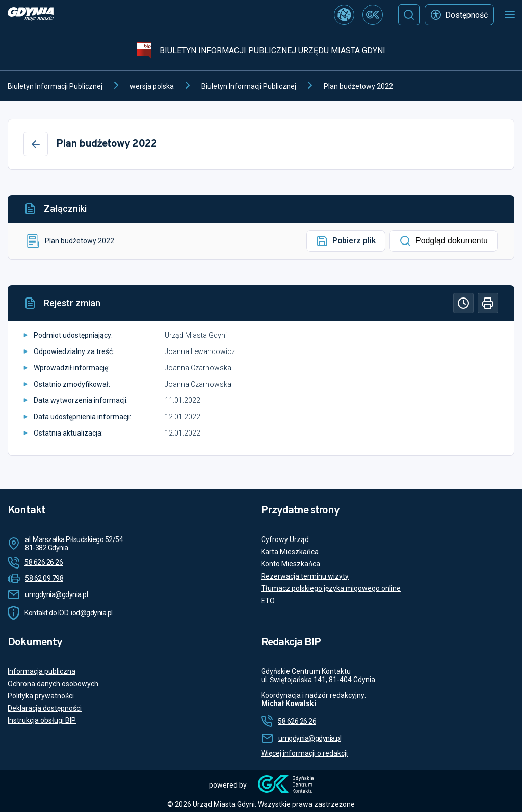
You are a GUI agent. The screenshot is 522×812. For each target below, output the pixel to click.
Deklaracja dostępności (45, 708)
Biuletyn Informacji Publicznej (55, 86)
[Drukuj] (488, 303)
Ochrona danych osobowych (53, 684)
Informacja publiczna (42, 671)
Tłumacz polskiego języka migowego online (331, 588)
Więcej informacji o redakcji (304, 753)
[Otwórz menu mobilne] (510, 15)
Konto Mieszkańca (291, 564)
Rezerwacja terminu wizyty (305, 576)
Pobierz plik (346, 241)
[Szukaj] (409, 15)
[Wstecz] (36, 144)
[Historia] (463, 303)
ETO (268, 601)
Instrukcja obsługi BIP (42, 720)
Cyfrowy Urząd (285, 539)
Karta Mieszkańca (290, 552)
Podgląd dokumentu (443, 241)
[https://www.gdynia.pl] (31, 15)
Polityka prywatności (41, 696)
